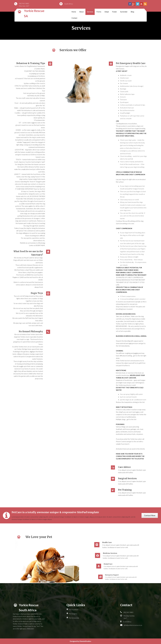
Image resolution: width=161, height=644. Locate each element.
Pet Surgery (73, 614)
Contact (74, 18)
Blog (132, 12)
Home (74, 12)
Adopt (107, 12)
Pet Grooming (74, 618)
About (81, 12)
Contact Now (150, 515)
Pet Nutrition (74, 610)
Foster (114, 12)
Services (90, 12)
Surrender (124, 12)
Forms (99, 12)
